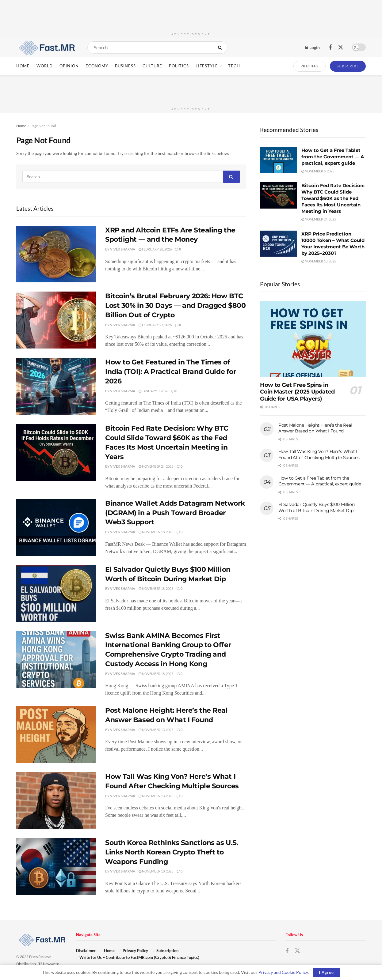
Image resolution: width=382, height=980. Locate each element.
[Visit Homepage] (46, 47)
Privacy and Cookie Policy (283, 972)
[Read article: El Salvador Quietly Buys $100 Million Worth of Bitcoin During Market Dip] (56, 594)
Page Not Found (43, 126)
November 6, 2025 (318, 171)
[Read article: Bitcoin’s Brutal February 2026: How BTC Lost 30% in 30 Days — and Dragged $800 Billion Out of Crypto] (56, 320)
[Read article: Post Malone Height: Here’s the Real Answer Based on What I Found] (56, 734)
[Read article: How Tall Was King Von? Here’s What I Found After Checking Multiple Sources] (56, 801)
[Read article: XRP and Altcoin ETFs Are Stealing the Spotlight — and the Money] (56, 254)
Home (23, 66)
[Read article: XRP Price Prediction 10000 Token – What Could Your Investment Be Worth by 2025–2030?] (278, 244)
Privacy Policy (135, 951)
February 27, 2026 (155, 325)
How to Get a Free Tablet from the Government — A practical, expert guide (333, 157)
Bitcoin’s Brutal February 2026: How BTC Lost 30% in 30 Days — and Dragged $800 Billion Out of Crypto (175, 305)
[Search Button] (221, 47)
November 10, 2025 (156, 871)
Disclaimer (86, 951)
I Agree (326, 972)
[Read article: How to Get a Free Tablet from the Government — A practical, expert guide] (278, 160)
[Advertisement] (191, 14)
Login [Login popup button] (312, 47)
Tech (234, 66)
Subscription (167, 951)
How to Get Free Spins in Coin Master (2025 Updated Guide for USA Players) (297, 392)
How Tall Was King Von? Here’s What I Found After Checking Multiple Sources (319, 454)
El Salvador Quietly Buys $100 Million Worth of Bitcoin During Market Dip (317, 507)
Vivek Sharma (123, 249)
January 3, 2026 (153, 391)
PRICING (310, 66)
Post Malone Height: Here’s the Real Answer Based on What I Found (315, 428)
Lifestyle (207, 66)
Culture (152, 66)
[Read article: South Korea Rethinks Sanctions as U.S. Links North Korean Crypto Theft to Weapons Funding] (56, 867)
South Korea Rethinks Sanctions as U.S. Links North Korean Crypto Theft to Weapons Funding (172, 852)
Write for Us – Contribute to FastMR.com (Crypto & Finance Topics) (139, 957)
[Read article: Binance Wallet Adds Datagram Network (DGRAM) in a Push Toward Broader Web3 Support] (56, 527)
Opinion (69, 66)
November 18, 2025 (156, 532)
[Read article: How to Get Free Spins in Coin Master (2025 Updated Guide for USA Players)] (313, 339)
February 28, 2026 (155, 249)
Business (125, 66)
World (45, 66)
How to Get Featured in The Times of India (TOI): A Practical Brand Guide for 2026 (170, 372)
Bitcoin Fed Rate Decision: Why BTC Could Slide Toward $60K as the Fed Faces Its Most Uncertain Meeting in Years (333, 198)
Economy (97, 66)
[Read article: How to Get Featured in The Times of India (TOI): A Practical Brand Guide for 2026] (56, 386)
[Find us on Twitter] (341, 47)
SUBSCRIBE (348, 66)
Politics (179, 66)
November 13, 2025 (156, 730)
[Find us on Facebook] (330, 48)
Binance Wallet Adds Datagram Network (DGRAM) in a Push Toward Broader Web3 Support (175, 513)
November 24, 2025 (156, 466)
